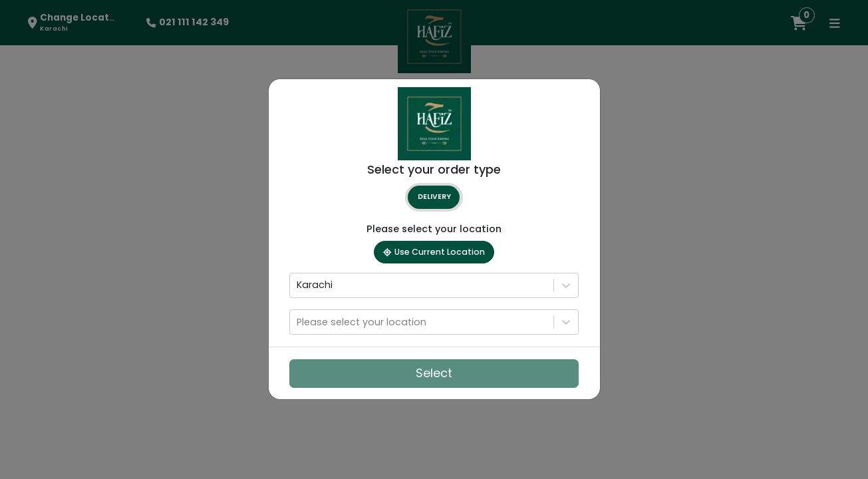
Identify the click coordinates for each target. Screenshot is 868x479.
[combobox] (298, 285)
